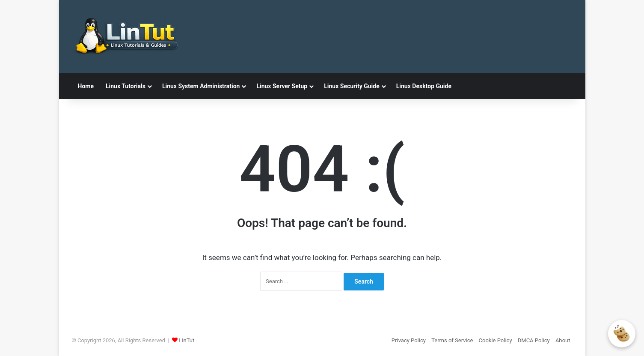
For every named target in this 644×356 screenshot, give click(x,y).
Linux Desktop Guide (424, 86)
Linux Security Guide (352, 86)
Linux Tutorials (126, 86)
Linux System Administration (201, 86)
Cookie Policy (496, 340)
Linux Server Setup (282, 86)
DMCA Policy (534, 340)
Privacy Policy (409, 340)
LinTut (187, 340)
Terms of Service (452, 340)
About (563, 340)
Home (86, 86)
